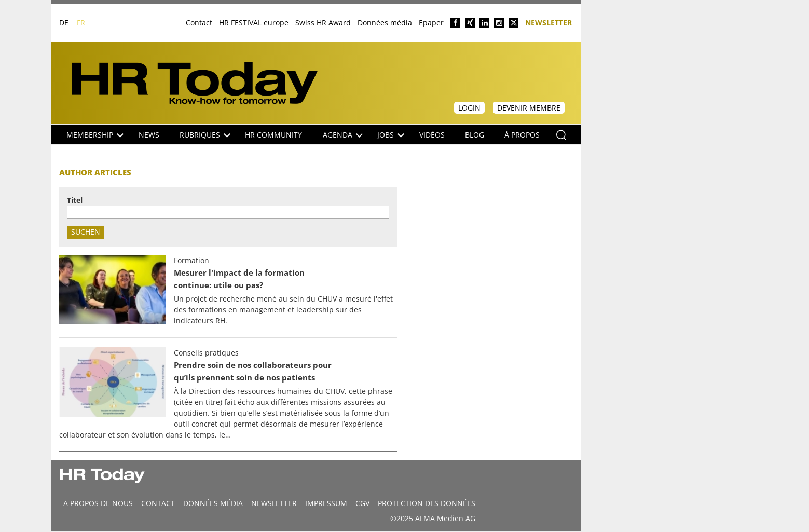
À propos (522, 135)
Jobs (391, 135)
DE (64, 23)
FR (81, 23)
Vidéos (432, 135)
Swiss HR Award (323, 23)
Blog (475, 135)
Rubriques (205, 135)
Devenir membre (529, 108)
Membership (95, 135)
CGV (362, 503)
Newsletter (549, 22)
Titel (75, 200)
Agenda (343, 135)
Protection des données (427, 503)
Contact (199, 23)
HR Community (273, 135)
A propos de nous (98, 503)
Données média (385, 23)
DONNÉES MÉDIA (213, 503)
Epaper (431, 23)
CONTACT (158, 503)
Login (469, 108)
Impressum (326, 503)
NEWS (149, 135)
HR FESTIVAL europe (254, 23)
